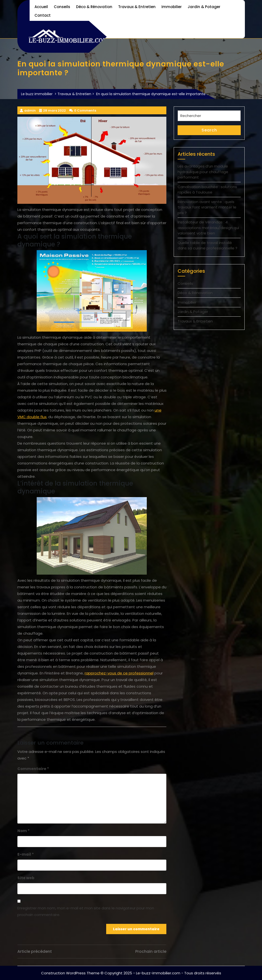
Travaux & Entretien (137, 7)
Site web (26, 878)
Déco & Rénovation (94, 7)
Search (209, 130)
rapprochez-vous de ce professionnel (119, 673)
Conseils (62, 7)
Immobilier (172, 7)
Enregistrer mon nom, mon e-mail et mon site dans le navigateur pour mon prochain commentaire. (86, 911)
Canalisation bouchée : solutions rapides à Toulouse (207, 190)
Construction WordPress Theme (70, 973)
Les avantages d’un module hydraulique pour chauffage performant (203, 172)
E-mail (26, 854)
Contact (43, 15)
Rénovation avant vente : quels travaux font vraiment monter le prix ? (207, 207)
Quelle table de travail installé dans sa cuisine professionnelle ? (207, 245)
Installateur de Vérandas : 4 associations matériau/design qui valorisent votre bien (208, 228)
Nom (23, 831)
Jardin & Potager (204, 7)
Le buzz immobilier (37, 94)
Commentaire (33, 769)
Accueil (41, 7)
